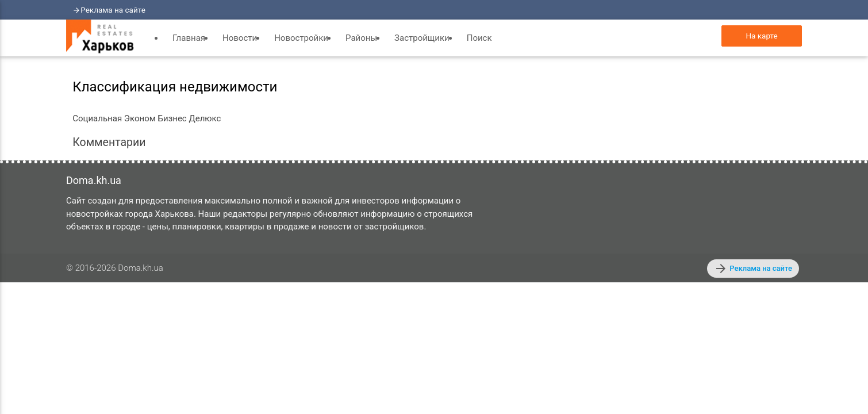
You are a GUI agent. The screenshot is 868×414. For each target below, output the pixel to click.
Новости (240, 38)
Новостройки (301, 38)
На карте (761, 36)
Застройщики (422, 38)
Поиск (479, 38)
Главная (189, 38)
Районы (361, 38)
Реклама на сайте (113, 10)
